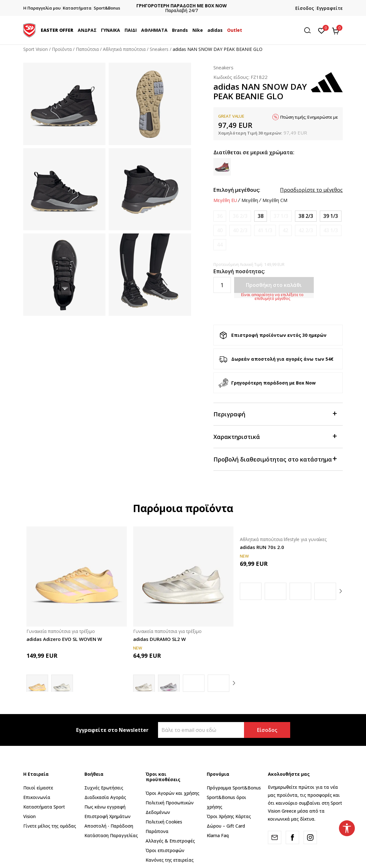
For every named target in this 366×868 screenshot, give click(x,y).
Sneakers (159, 49)
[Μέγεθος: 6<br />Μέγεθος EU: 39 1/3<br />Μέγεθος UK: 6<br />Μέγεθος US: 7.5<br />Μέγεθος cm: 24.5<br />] (331, 216)
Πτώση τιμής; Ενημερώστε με (309, 117)
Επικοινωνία (37, 797)
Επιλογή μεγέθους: (237, 190)
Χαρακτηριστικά (275, 436)
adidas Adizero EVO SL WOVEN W (64, 639)
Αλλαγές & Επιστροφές (170, 841)
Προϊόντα (62, 49)
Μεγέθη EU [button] (225, 200)
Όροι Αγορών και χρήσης (172, 793)
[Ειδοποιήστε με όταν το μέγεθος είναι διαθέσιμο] (220, 216)
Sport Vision (36, 49)
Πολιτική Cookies (164, 822)
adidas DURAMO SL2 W (159, 639)
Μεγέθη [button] (250, 200)
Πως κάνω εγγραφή (105, 807)
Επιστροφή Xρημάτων (108, 816)
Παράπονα (157, 831)
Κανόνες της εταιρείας (170, 860)
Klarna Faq (218, 835)
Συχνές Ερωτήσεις (104, 788)
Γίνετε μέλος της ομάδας (50, 826)
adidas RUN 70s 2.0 (262, 547)
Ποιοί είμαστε (38, 788)
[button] (310, 30)
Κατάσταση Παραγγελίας (111, 835)
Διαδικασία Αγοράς (105, 797)
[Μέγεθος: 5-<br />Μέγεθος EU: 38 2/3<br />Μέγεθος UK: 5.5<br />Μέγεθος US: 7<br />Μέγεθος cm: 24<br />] (306, 216)
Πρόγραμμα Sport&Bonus (234, 788)
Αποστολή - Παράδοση (109, 826)
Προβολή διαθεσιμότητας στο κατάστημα (275, 459)
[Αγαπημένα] (322, 30)
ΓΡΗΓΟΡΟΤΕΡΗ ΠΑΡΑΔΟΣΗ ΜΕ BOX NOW (183, 6)
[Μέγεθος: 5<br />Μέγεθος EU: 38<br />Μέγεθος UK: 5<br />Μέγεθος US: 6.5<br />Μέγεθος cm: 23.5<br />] (261, 216)
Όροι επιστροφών (165, 850)
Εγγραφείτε (330, 8)
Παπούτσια (87, 49)
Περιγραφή (275, 414)
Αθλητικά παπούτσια (124, 49)
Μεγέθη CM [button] (275, 200)
